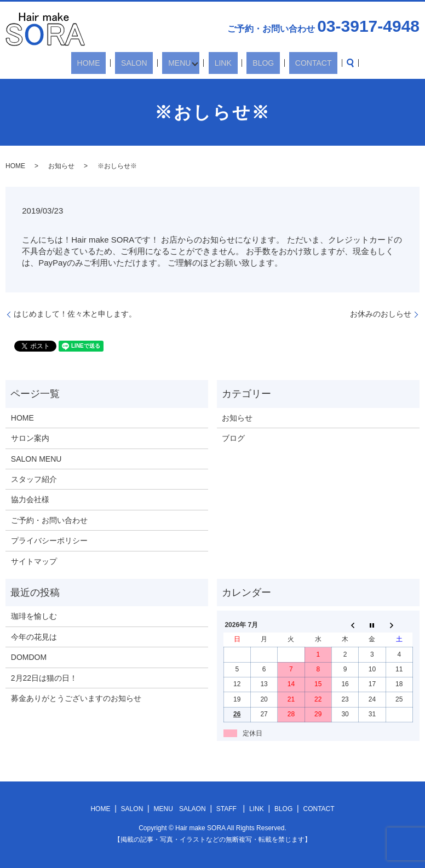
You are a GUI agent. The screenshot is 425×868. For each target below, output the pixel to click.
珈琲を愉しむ (34, 616)
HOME (114, 63)
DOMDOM (29, 657)
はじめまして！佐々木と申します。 (75, 314)
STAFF (226, 809)
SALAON (193, 809)
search (319, 63)
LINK (222, 63)
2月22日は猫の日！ (44, 678)
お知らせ (61, 166)
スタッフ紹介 (34, 479)
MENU (181, 63)
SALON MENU (36, 459)
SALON (148, 63)
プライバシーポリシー (49, 541)
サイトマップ (34, 561)
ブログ (233, 438)
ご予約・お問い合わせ (49, 520)
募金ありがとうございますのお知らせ (76, 698)
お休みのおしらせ (381, 314)
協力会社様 (30, 499)
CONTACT (288, 63)
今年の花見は (34, 637)
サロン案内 (30, 438)
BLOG (250, 63)
